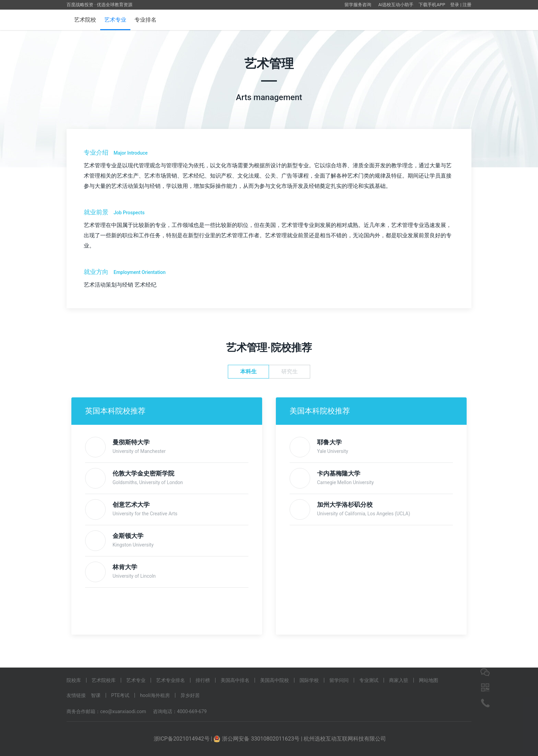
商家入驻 (399, 680)
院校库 (74, 680)
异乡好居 (190, 695)
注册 (467, 5)
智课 (96, 695)
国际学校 (309, 680)
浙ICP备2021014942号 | (184, 739)
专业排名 (145, 20)
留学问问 (339, 680)
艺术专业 (115, 20)
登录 (455, 5)
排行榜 (203, 680)
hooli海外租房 (155, 695)
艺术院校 (85, 20)
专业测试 (369, 680)
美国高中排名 (235, 680)
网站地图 (429, 680)
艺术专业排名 (171, 680)
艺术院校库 (104, 680)
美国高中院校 (274, 680)
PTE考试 (120, 695)
